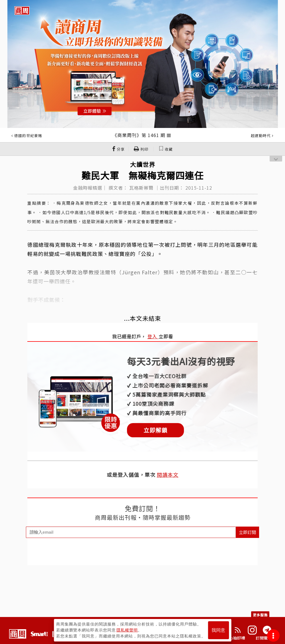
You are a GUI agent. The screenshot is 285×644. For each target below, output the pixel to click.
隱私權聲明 (127, 630)
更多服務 (260, 615)
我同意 (218, 630)
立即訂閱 (247, 532)
